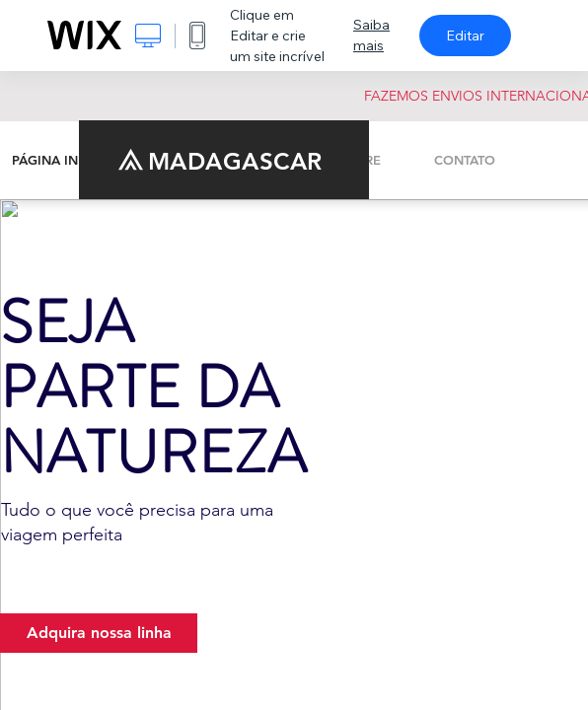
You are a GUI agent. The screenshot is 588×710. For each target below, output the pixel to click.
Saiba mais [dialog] (371, 35)
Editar (465, 35)
